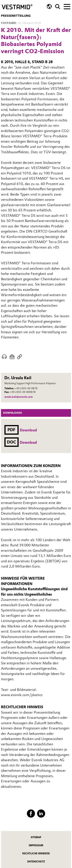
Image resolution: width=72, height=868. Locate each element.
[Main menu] (67, 6)
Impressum (36, 845)
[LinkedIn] (41, 813)
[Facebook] (31, 813)
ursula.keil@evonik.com (19, 397)
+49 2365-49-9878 (26, 388)
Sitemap (36, 837)
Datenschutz (36, 862)
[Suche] (58, 7)
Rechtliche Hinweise (36, 853)
